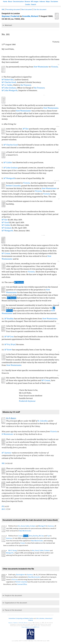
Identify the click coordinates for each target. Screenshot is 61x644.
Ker (19, 526)
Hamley (26, 536)
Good (23, 526)
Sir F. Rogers (11, 418)
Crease (20, 536)
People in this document (13, 596)
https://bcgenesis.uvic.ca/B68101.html (30, 627)
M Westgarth (9, 178)
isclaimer (54, 1)
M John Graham (9, 88)
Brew (31, 536)
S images (35, 1)
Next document (27, 9)
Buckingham (21, 575)
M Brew (8, 350)
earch (34, 4)
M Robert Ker (8, 80)
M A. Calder (7, 85)
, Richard (30, 16)
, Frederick (11, 16)
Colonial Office (22, 584)
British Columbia (13, 186)
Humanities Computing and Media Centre (21, 618)
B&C (3, 509)
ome (5, 1)
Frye (48, 536)
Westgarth (42, 526)
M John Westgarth (10, 90)
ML (3, 9)
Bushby (36, 536)
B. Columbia (43, 421)
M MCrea (9, 337)
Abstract (8, 25)
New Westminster (41, 67)
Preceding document (13, 9)
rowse (27, 1)
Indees (42, 1)
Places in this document (13, 610)
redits (28, 4)
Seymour (51, 526)
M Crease (6, 253)
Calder (27, 526)
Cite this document (40, 9)
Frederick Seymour (27, 401)
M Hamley (19, 282)
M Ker (26, 129)
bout (10, 1)
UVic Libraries (40, 618)
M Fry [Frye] (10, 344)
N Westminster (7, 434)
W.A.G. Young (12, 551)
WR (3, 463)
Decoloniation (18, 1)
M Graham (7, 228)
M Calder (8, 162)
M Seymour (7, 453)
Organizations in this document (16, 603)
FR (3, 506)
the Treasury (26, 85)
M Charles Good (9, 82)
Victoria (54, 67)
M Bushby (9, 319)
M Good (5, 222)
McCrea (41, 536)
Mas (48, 1)
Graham (33, 526)
